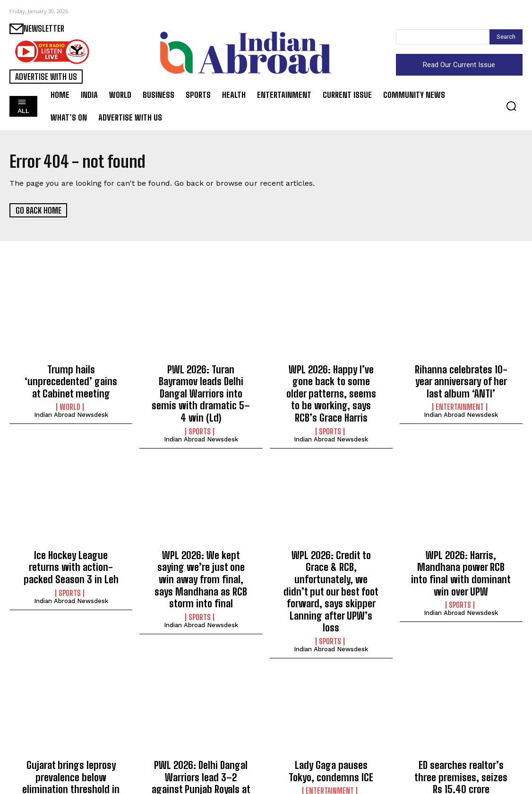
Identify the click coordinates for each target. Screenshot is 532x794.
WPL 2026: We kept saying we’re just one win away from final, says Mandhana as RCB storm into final (201, 560)
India (460, 755)
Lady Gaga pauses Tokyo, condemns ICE (331, 726)
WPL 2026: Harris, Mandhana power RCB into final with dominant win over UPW (461, 555)
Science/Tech (70, 765)
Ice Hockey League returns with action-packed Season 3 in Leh (71, 555)
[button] (511, 106)
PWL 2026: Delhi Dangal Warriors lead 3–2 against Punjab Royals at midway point (201, 737)
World (70, 392)
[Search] (506, 37)
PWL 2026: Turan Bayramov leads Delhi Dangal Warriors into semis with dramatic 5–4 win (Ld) (201, 384)
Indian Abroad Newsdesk (71, 400)
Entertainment (460, 402)
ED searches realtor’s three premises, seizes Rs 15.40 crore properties (461, 731)
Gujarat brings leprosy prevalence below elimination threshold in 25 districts (71, 737)
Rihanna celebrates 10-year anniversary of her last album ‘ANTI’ (461, 379)
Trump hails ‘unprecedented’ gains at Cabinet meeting (71, 374)
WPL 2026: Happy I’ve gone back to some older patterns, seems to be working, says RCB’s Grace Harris (331, 389)
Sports (200, 413)
